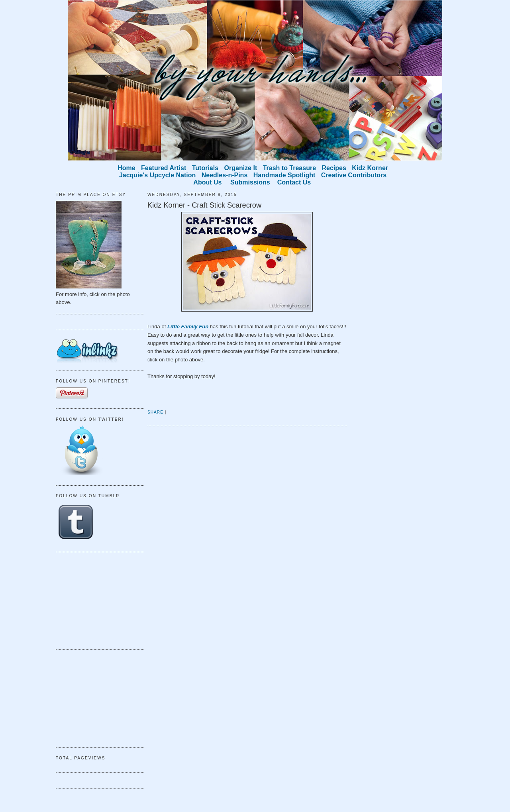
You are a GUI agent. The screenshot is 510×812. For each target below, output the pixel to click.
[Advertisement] (96, 600)
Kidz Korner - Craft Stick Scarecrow (204, 205)
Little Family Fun (188, 327)
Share (155, 412)
